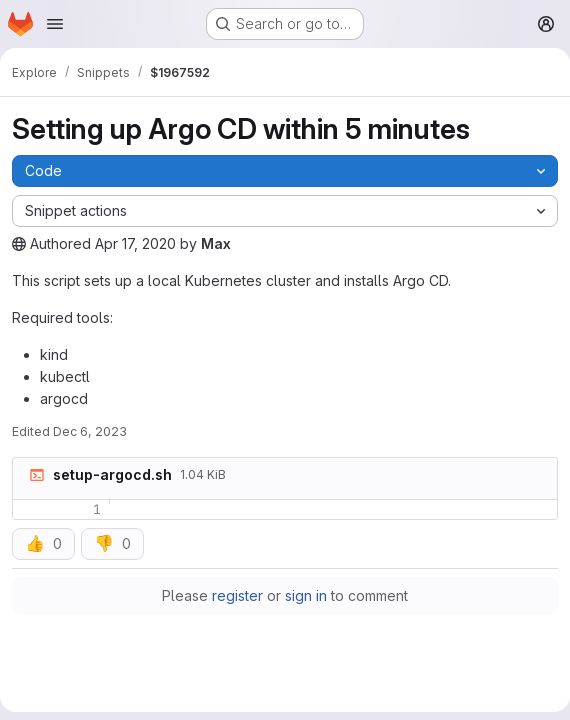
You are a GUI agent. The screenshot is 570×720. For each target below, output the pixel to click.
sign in (306, 595)
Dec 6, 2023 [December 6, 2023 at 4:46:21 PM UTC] (90, 431)
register (237, 595)
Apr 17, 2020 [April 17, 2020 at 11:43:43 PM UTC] (135, 243)
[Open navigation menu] (55, 24)
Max (216, 243)
